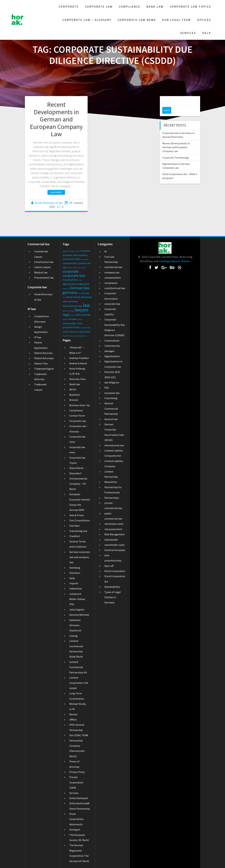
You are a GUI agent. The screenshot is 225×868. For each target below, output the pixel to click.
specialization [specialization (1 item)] (85, 328)
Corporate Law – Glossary (87, 20)
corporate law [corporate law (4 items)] (74, 276)
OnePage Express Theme (174, 261)
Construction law (44, 262)
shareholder (111, 540)
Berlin (73, 389)
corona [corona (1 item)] (83, 268)
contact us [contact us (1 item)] (77, 268)
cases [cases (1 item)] (86, 259)
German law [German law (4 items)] (80, 288)
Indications (76, 588)
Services (188, 33)
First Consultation (80, 520)
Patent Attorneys (44, 358)
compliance (111, 283)
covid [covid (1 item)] (80, 280)
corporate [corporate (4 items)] (71, 271)
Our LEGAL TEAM (176, 20)
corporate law (112, 304)
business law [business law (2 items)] (70, 255)
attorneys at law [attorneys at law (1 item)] (74, 251)
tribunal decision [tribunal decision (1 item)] (80, 336)
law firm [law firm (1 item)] (66, 311)
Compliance (130, 7)
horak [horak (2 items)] (70, 297)
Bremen (74, 400)
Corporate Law (99, 7)
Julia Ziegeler (77, 610)
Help (207, 33)
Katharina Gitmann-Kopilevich (75, 625)
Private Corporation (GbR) (76, 782)
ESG (107, 388)
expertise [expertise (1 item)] (66, 289)
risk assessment (113, 529)
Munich (73, 714)
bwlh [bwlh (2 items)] (77, 259)
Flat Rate (75, 526)
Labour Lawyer (43, 267)
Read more (56, 192)
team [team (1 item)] (72, 336)
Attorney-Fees (77, 379)
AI (106, 251)
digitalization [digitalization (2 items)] (70, 284)
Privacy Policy (77, 772)
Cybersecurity (112, 346)
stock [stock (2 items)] (66, 332)
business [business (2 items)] (85, 251)
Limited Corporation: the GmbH (79, 683)
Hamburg (75, 568)
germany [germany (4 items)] (70, 292)
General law (111, 419)
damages (110, 351)
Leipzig (73, 636)
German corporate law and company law (80, 557)
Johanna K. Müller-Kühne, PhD (77, 599)
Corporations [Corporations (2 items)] (70, 280)
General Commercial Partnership (111, 409)
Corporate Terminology (176, 151)
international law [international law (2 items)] (72, 306)
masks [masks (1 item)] (73, 315)
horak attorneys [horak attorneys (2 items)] (83, 297)
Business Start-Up (80, 405)
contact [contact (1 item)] (70, 268)
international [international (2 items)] (70, 301)
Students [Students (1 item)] (66, 336)
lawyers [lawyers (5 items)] (82, 310)
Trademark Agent (44, 369)
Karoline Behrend (79, 615)
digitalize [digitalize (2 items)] (84, 284)
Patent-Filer (41, 363)
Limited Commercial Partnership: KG (78, 667)
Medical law (41, 272)
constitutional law (115, 288)
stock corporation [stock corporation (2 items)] (80, 332)
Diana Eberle (76, 468)
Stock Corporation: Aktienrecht (77, 819)
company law (112, 272)
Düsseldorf (75, 473)
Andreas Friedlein (79, 358)
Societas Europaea (115, 550)
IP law (38, 337)
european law (112, 393)
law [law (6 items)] (86, 305)
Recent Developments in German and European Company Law (56, 119)
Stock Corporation (115, 571)
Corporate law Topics (190, 7)
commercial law (113, 267)
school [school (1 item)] (80, 319)
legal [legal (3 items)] (66, 315)
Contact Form (77, 416)
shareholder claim (115, 545)
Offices (204, 20)
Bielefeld (74, 395)
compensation (113, 278)
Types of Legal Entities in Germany (113, 597)
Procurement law (44, 278)
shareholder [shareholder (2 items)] (70, 323)
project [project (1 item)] (65, 319)
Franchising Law (78, 531)
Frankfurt (75, 536)
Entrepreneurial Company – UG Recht (78, 484)
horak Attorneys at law (49, 203)
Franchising (111, 398)
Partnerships (112, 498)
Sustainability (112, 587)
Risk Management (115, 534)
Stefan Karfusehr (79, 798)
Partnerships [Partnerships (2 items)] (83, 315)
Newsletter (111, 482)
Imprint (74, 583)
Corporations (112, 341)
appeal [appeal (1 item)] (65, 251)
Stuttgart (75, 830)
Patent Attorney (43, 353)
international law (114, 445)
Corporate (69, 7)
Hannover (75, 573)
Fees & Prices (77, 515)
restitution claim (114, 524)
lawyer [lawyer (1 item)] (72, 311)
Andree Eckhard (78, 363)
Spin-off (109, 566)
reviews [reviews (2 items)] (73, 319)
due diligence (112, 382)
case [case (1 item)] (82, 259)
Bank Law (155, 7)
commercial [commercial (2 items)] (69, 263)
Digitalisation (112, 356)
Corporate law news (137, 20)
